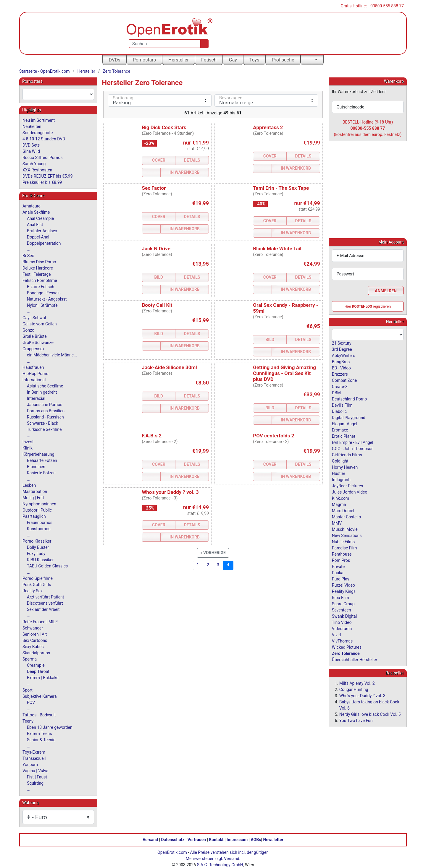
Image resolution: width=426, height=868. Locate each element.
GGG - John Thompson (353, 448)
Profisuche (283, 60)
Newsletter (273, 840)
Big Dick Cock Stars (164, 127)
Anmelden (386, 291)
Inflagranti (341, 479)
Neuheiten (32, 126)
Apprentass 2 (268, 127)
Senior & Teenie (41, 740)
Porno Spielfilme (38, 578)
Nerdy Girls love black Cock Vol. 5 (370, 714)
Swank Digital (344, 616)
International (34, 380)
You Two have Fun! (356, 720)
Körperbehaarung (38, 454)
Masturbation (35, 491)
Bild (159, 277)
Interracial (36, 398)
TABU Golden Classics (47, 566)
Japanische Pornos (45, 405)
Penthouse (342, 554)
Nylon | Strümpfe (42, 305)
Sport (28, 690)
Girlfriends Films (347, 455)
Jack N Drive (156, 249)
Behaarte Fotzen (42, 460)
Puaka (338, 572)
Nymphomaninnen (39, 504)
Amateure (32, 206)
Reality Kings (344, 591)
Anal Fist (35, 225)
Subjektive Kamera (40, 696)
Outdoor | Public (37, 510)
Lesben (29, 485)
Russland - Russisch (45, 417)
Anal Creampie (40, 218)
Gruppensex (33, 349)
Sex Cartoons (35, 640)
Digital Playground (349, 417)
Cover (159, 160)
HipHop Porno (35, 374)
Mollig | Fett (33, 498)
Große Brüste (35, 336)
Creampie (36, 665)
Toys (254, 60)
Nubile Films (343, 541)
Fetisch (209, 60)
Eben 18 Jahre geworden (50, 727)
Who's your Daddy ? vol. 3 (170, 492)
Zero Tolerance (117, 71)
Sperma (30, 659)
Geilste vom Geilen (40, 324)
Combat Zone (344, 380)
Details (192, 160)
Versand (150, 840)
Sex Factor (154, 188)
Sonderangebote (38, 133)
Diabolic (339, 411)
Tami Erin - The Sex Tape (281, 188)
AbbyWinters (344, 355)
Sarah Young (34, 164)
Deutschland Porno (349, 399)
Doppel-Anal (38, 237)
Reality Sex (33, 591)
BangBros (341, 361)
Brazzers (340, 374)
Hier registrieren (368, 306)
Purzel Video (343, 585)
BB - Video (341, 368)
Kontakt (216, 840)
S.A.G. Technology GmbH (220, 865)
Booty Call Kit (157, 305)
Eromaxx (340, 430)
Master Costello (346, 517)
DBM (336, 392)
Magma (339, 504)
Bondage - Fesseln (44, 293)
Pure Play (341, 579)
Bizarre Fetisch (41, 287)
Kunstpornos (39, 529)
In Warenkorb (185, 172)
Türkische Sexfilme (44, 429)
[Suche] (203, 44)
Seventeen (342, 610)
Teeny (28, 721)
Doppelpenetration (44, 243)
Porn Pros (341, 560)
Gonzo (28, 330)
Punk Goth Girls (37, 585)
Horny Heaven (345, 467)
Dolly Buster (38, 547)
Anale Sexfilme (36, 212)
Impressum (237, 840)
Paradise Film (344, 548)
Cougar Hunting (354, 689)
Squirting (35, 783)
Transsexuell (34, 758)
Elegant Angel (345, 424)
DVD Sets (31, 145)
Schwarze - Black (42, 423)
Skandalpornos (36, 653)
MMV (337, 523)
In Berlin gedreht (42, 392)
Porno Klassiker (37, 541)
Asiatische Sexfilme (45, 386)
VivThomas (342, 641)
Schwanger (33, 628)
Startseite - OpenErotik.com (45, 71)
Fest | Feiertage (37, 274)
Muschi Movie (345, 529)
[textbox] (58, 94)
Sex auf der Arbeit (43, 609)
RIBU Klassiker (40, 560)
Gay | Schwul (34, 318)
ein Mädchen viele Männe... (52, 355)
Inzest (28, 442)
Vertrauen (197, 840)
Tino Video (342, 622)
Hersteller (179, 60)
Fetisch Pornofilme (40, 280)
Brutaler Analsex (42, 231)
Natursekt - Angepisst (47, 299)
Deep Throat (38, 671)
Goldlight (340, 461)
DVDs (114, 60)
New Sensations (347, 535)
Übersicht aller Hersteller (355, 659)
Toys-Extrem (34, 752)
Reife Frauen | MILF (40, 622)
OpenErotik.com (172, 852)
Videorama (342, 628)
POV (31, 702)
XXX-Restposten (37, 170)
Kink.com (341, 498)
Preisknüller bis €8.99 (42, 182)
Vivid (336, 635)
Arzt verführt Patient (45, 597)
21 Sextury (342, 343)
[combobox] (58, 94)
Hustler (339, 473)
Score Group (343, 603)
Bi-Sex (28, 256)
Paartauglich (34, 516)
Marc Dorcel (343, 510)
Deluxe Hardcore (38, 268)
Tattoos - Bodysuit (39, 715)
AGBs (256, 840)
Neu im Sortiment (39, 120)
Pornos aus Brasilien (46, 411)
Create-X (340, 386)
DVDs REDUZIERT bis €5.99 (48, 176)
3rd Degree (342, 349)
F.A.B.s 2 (152, 436)
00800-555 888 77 (387, 6)
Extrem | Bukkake (43, 678)
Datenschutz (173, 840)
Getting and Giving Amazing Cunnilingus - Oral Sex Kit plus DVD (284, 373)
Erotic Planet (344, 436)
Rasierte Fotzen (41, 473)
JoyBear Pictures (347, 486)
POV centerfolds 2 (273, 436)
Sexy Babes (33, 647)
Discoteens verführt (45, 603)
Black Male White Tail (277, 249)
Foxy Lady (36, 554)
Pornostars (144, 60)
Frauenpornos (40, 523)
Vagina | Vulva (35, 771)
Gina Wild (31, 151)
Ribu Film (341, 597)
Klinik (28, 448)
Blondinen (36, 467)
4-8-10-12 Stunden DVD (44, 139)
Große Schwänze (38, 343)
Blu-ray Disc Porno (39, 262)
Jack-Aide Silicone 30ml (169, 367)
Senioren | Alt (35, 634)
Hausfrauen (33, 367)
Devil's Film (342, 405)
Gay (233, 60)
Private (338, 566)
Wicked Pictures (347, 647)
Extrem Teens (39, 734)
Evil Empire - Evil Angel (353, 442)
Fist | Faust (37, 777)
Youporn (30, 765)
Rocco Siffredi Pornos (42, 158)
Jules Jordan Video (350, 492)
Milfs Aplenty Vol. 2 (357, 683)
